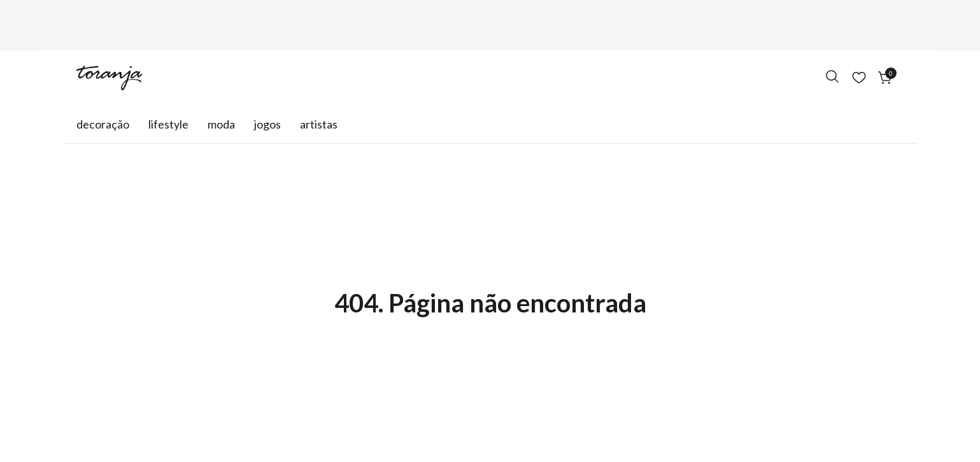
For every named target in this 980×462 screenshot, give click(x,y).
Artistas (319, 124)
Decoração (103, 124)
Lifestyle (168, 124)
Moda (221, 124)
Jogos (267, 124)
